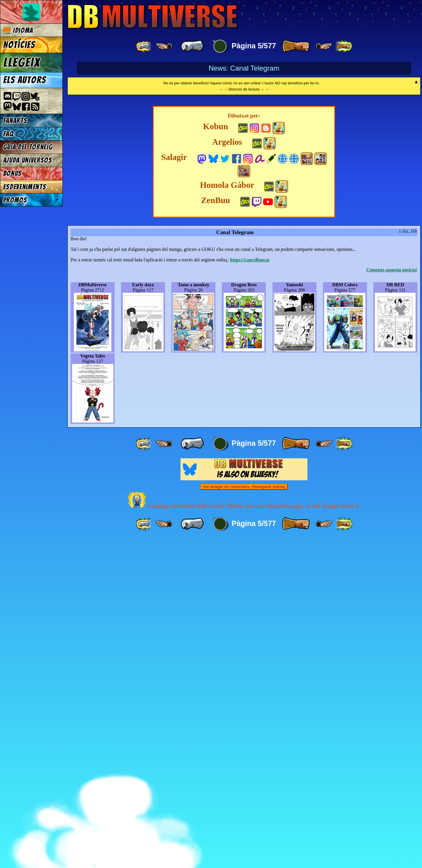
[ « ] (192, 46)
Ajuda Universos (28, 160)
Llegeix (22, 62)
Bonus (12, 173)
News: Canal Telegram (244, 68)
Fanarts (15, 121)
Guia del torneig (28, 147)
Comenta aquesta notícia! (392, 598)
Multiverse (153, 17)
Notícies (19, 45)
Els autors (25, 80)
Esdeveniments (25, 187)
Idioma (18, 30)
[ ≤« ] (164, 46)
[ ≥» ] (324, 46)
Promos (15, 200)
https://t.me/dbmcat (250, 588)
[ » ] (296, 46)
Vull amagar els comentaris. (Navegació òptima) (244, 815)
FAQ (8, 134)
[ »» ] (344, 46)
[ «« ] (144, 46)
